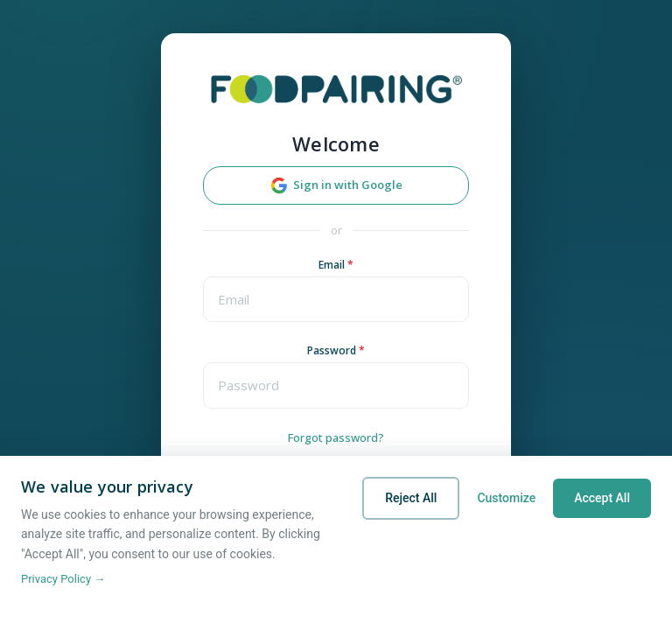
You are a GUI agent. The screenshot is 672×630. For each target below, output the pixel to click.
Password (336, 350)
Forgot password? (336, 437)
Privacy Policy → (63, 579)
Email (336, 265)
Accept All (602, 498)
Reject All (411, 498)
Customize (506, 498)
